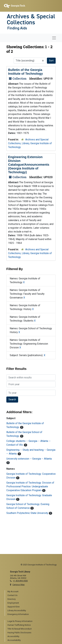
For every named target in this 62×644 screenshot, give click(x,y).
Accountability (14, 640)
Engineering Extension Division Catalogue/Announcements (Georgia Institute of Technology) (29, 165)
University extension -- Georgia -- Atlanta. (29, 459)
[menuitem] (32, 592)
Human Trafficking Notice (19, 625)
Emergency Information (18, 614)
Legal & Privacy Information (20, 621)
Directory (12, 599)
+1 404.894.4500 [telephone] (20, 581)
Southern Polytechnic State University (28, 513)
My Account (13, 591)
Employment (13, 603)
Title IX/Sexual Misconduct (20, 629)
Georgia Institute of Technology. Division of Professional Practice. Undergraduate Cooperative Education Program (30, 486)
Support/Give (14, 607)
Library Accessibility (17, 610)
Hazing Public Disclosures (19, 633)
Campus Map (19, 585)
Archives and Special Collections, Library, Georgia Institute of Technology (30, 143)
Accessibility (13, 636)
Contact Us (12, 595)
